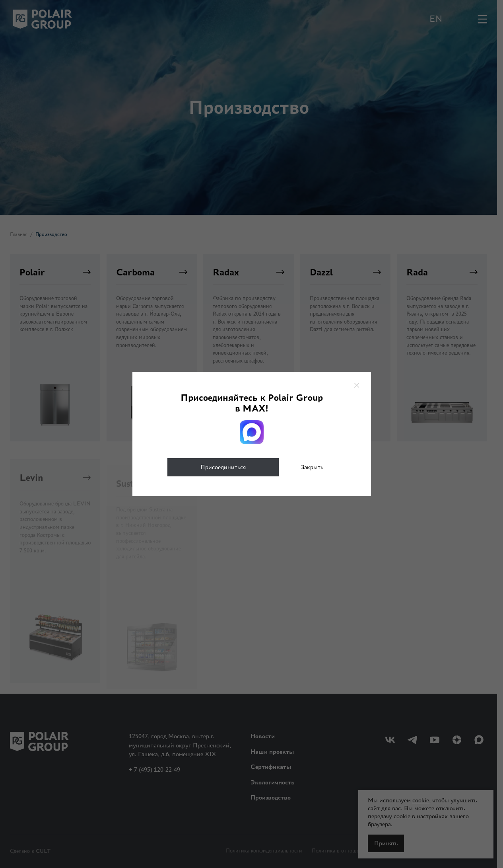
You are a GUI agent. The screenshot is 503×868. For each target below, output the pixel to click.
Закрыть (312, 467)
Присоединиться (223, 467)
